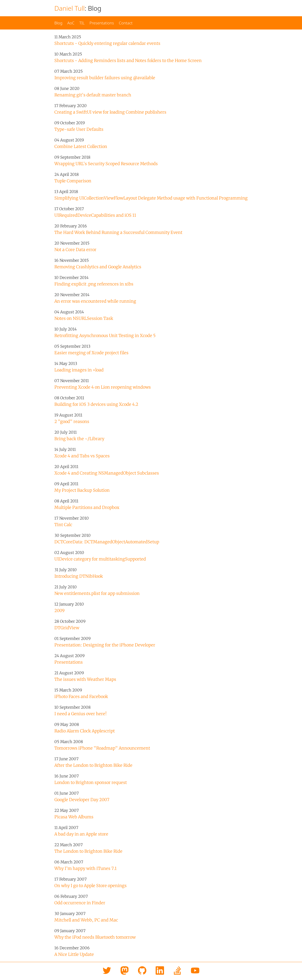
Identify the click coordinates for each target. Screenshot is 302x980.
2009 (59, 611)
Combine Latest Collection (81, 146)
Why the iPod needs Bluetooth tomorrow (95, 937)
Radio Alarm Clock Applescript (85, 731)
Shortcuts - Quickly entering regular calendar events (107, 43)
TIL (82, 23)
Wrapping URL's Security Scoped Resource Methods (106, 164)
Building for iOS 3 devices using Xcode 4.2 (96, 404)
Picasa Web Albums (74, 817)
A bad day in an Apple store (81, 834)
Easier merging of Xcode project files (91, 353)
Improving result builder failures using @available (105, 78)
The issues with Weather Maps (85, 679)
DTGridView (67, 628)
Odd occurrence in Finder (80, 903)
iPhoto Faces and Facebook (81, 696)
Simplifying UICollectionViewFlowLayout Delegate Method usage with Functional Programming (151, 198)
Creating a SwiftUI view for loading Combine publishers (110, 112)
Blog (58, 23)
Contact (126, 23)
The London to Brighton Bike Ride (88, 851)
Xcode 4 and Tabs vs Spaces (82, 456)
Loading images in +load (79, 370)
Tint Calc (63, 525)
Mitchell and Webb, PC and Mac (86, 920)
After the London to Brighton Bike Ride (93, 765)
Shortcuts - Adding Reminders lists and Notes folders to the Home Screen (128, 61)
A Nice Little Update (74, 954)
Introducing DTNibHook (79, 576)
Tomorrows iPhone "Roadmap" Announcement (102, 748)
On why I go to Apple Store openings (90, 886)
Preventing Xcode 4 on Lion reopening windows (103, 387)
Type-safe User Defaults (79, 129)
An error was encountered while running (95, 301)
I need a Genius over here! (80, 714)
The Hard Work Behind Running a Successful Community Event (118, 232)
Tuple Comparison (73, 181)
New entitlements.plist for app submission (97, 593)
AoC (71, 23)
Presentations (102, 23)
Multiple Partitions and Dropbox (87, 507)
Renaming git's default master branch (93, 95)
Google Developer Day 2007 (82, 800)
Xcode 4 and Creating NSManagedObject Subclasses (107, 473)
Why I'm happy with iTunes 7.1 (85, 868)
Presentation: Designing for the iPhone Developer (105, 645)
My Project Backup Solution (82, 490)
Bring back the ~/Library (79, 439)
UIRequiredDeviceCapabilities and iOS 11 (95, 215)
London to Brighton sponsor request (91, 782)
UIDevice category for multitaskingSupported (100, 559)
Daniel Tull (69, 8)
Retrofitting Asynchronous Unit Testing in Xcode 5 (105, 336)
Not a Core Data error (75, 250)
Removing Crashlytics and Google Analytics (98, 267)
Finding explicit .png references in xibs (94, 284)
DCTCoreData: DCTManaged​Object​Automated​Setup (107, 542)
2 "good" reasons (72, 421)
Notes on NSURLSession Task (84, 318)
